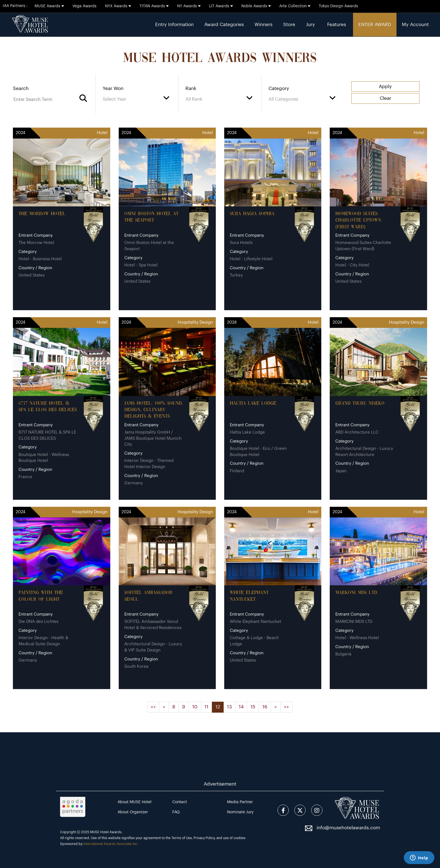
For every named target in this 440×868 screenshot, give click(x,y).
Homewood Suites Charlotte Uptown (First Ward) (358, 220)
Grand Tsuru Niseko (360, 403)
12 (218, 707)
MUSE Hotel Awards (106, 832)
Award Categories (224, 25)
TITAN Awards (154, 6)
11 (207, 707)
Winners (263, 25)
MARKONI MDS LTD (356, 593)
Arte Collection (295, 6)
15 (253, 707)
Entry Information (174, 25)
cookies (240, 838)
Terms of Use (182, 838)
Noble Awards (256, 6)
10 (195, 707)
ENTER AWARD (375, 25)
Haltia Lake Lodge (253, 403)
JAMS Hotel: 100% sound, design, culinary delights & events (154, 410)
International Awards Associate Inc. (111, 844)
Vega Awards (84, 6)
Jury (310, 25)
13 (229, 707)
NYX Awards (118, 6)
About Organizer (133, 812)
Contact (180, 802)
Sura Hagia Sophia (252, 214)
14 (241, 707)
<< (153, 707)
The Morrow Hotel (42, 214)
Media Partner (240, 802)
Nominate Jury (240, 812)
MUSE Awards (49, 6)
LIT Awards (221, 6)
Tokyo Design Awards (338, 6)
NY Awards (189, 6)
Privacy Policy (204, 838)
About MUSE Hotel (135, 802)
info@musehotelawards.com (348, 828)
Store (289, 25)
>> (287, 707)
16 (265, 707)
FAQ (176, 812)
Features (337, 25)
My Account (415, 25)
